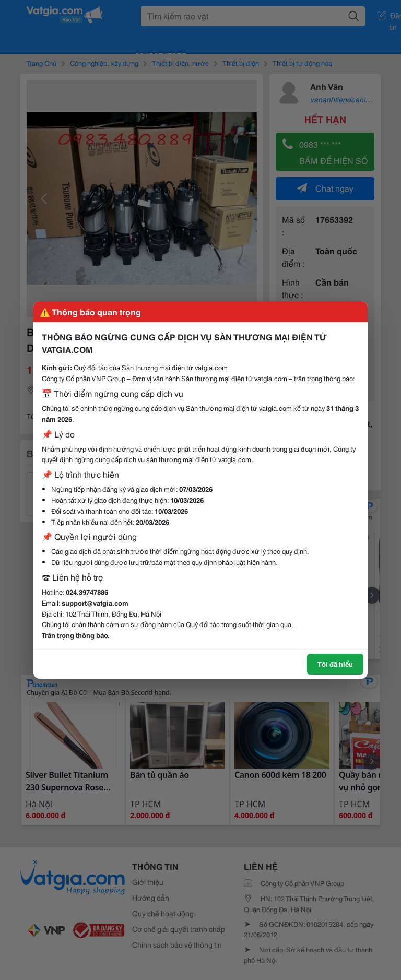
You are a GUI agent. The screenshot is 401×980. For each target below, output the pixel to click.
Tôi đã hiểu (335, 664)
